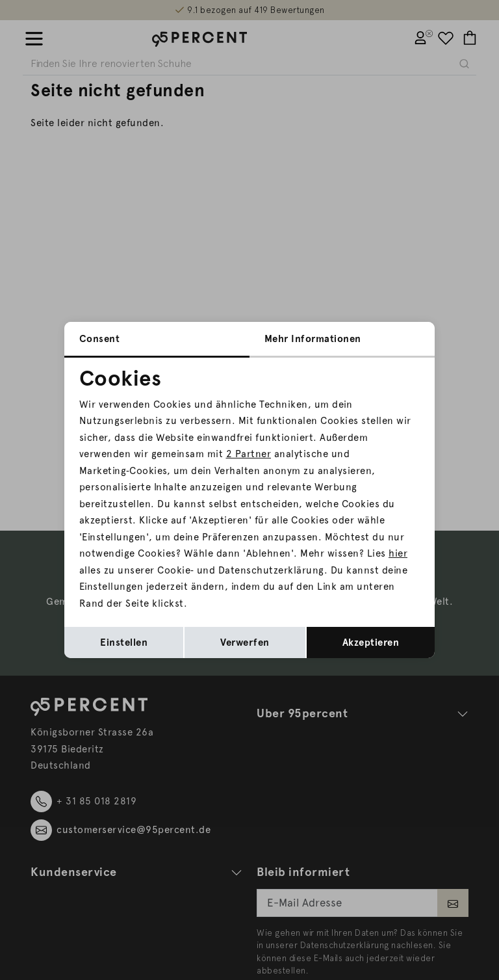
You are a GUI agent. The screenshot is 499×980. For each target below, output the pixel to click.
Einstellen (124, 642)
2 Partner (249, 454)
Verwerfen (245, 642)
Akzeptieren (371, 642)
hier (398, 553)
